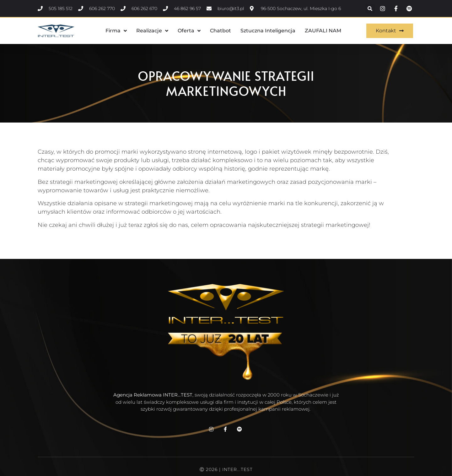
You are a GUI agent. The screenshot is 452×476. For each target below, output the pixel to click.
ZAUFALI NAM (323, 31)
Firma (116, 31)
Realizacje (152, 31)
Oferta (189, 31)
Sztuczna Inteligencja (268, 31)
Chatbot (221, 31)
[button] (370, 8)
